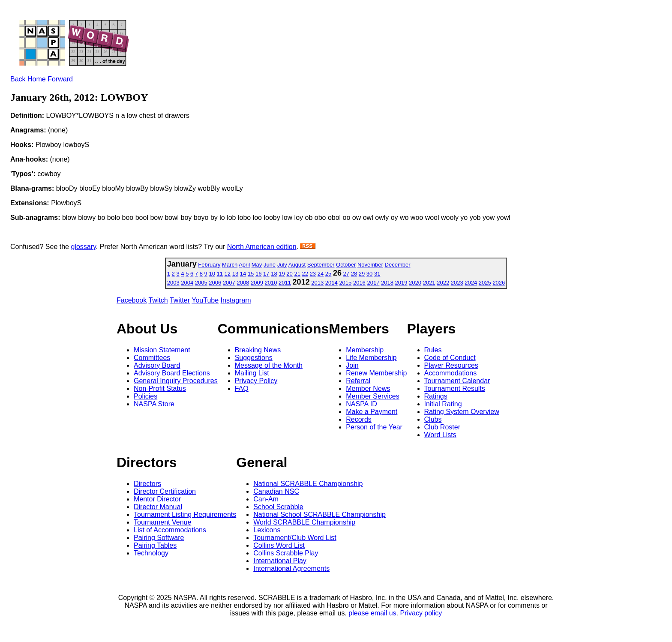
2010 (271, 283)
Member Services (372, 396)
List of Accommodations (170, 530)
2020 (415, 283)
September (321, 265)
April (244, 265)
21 (297, 274)
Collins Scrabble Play (286, 553)
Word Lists (440, 435)
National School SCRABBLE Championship (319, 514)
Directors (147, 484)
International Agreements (291, 568)
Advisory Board (157, 365)
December (398, 265)
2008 (243, 283)
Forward (60, 79)
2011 (285, 283)
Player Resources (451, 365)
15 (251, 274)
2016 (359, 283)
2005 (201, 283)
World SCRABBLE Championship (304, 522)
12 (228, 274)
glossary (83, 247)
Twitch (158, 300)
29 (362, 274)
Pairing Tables (155, 545)
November (370, 265)
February (209, 265)
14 (243, 274)
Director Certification (165, 491)
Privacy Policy (256, 381)
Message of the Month (269, 365)
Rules (433, 350)
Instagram (236, 300)
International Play (280, 561)
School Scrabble (278, 507)
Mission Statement (162, 350)
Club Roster (442, 427)
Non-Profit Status (160, 388)
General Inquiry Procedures (176, 381)
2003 (173, 283)
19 (282, 274)
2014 (331, 283)
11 (220, 274)
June (270, 265)
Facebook (132, 300)
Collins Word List (279, 545)
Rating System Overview (462, 412)
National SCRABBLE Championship (308, 484)
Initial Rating (443, 404)
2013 (317, 283)
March (230, 265)
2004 (187, 283)
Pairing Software (159, 538)
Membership (365, 350)
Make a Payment (372, 412)
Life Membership (371, 358)
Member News (368, 388)
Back (18, 79)
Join (352, 365)
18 (274, 274)
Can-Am (266, 499)
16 (258, 274)
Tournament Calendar (457, 381)
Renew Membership (376, 373)
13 (235, 274)
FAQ (242, 388)
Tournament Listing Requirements (185, 514)
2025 (485, 283)
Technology (151, 553)
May (257, 265)
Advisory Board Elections (172, 373)
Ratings (436, 396)
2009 (257, 283)
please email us (372, 613)
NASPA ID (361, 404)
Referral (358, 381)
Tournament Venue (162, 522)
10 (212, 274)
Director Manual (158, 507)
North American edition (262, 247)
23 (313, 274)
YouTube (205, 300)
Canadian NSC (276, 491)
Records (359, 419)
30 (369, 274)
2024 (471, 283)
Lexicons (267, 530)
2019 (401, 283)
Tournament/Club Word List (295, 538)
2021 (429, 283)
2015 (345, 283)
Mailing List (252, 373)
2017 (373, 283)
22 (305, 274)
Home (37, 79)
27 (346, 274)
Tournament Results (455, 388)
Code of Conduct (450, 358)
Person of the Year (374, 427)
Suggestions (254, 358)
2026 (499, 283)
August (297, 265)
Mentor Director (157, 499)
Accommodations (451, 373)
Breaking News (258, 350)
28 (354, 274)
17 (266, 274)
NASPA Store (154, 404)
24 (321, 274)
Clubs (433, 419)
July (282, 265)
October (346, 265)
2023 (457, 283)
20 (289, 274)
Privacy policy (421, 613)
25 (328, 274)
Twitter (180, 300)
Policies (145, 396)
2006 (215, 283)
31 (377, 274)
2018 (387, 283)
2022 (443, 283)
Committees (152, 358)
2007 (229, 283)
